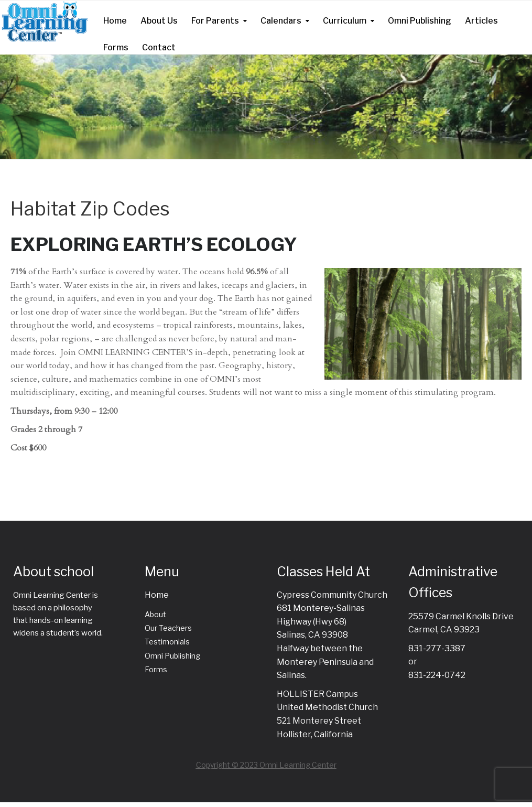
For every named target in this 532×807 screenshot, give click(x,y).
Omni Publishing (420, 21)
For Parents (215, 21)
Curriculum (345, 21)
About (155, 614)
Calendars (281, 21)
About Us (159, 21)
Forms (116, 47)
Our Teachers (168, 628)
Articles (481, 21)
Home (115, 21)
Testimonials (167, 642)
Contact (159, 47)
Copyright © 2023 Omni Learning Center (266, 765)
